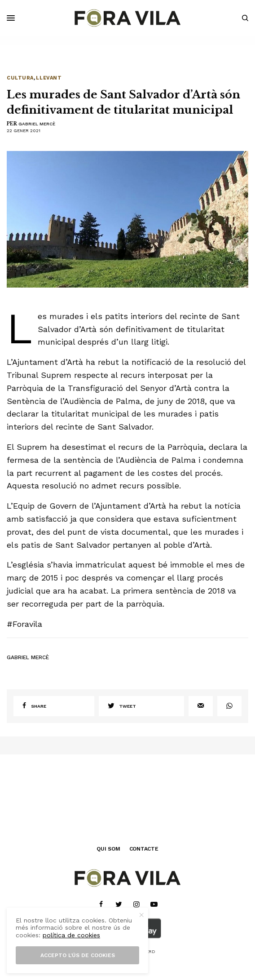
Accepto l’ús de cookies (78, 955)
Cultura (20, 78)
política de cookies (71, 935)
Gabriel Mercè (37, 124)
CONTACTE (144, 849)
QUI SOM (108, 849)
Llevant (49, 78)
